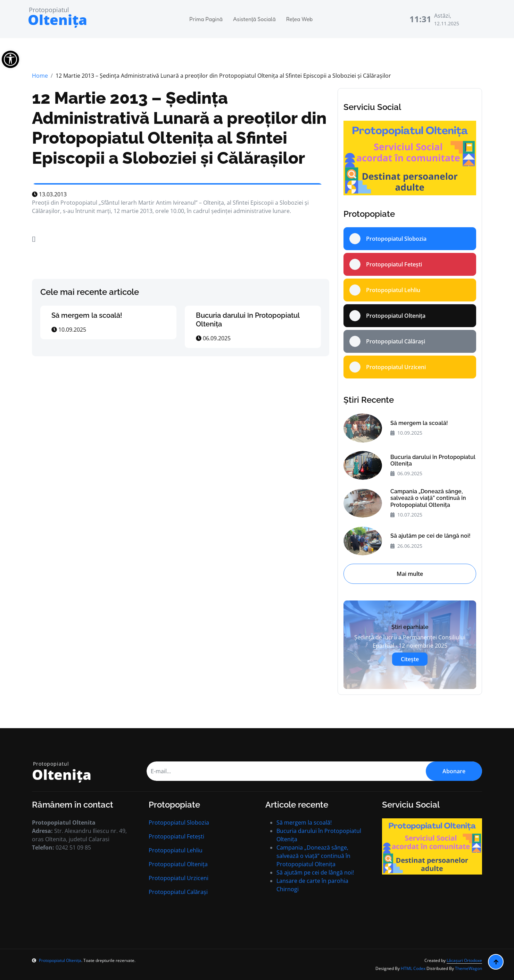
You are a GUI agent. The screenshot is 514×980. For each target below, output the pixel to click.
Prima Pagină (206, 19)
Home (40, 76)
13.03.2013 (49, 194)
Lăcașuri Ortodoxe (464, 960)
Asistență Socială (254, 19)
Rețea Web (300, 19)
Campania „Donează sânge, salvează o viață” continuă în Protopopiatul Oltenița (428, 498)
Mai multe (410, 574)
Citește (410, 659)
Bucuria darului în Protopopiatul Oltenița (433, 460)
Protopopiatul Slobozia (179, 823)
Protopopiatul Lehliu (176, 850)
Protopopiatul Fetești (176, 836)
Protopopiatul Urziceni (179, 878)
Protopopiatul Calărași (178, 892)
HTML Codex (413, 968)
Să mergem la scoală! (87, 315)
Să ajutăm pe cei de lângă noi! (430, 536)
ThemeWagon (469, 968)
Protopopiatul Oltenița (178, 864)
